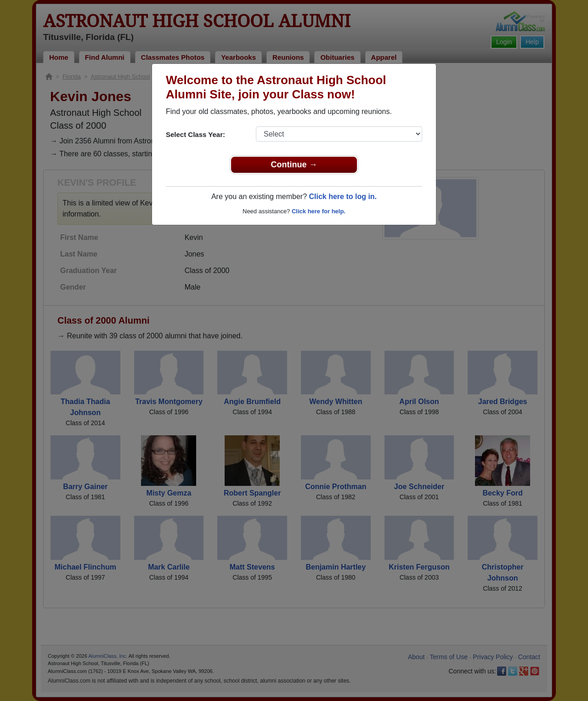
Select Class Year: (195, 134)
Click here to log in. (343, 197)
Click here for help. (319, 211)
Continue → (294, 165)
